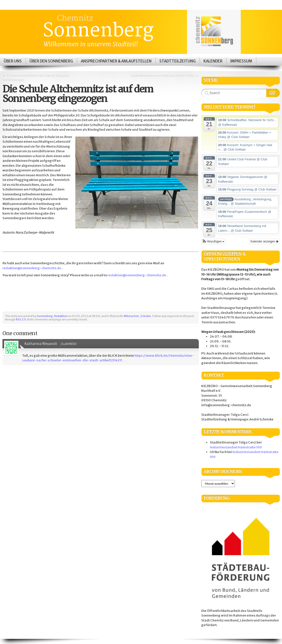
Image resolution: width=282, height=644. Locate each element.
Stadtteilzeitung (177, 61)
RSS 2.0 (21, 319)
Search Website (273, 93)
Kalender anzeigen (264, 241)
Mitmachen (131, 316)
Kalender (213, 61)
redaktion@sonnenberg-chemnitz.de (32, 268)
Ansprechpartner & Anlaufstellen (116, 61)
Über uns (13, 61)
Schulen (146, 316)
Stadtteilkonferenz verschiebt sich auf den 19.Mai (162, 76)
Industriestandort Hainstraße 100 (236, 447)
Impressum (241, 61)
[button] (214, 241)
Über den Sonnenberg (51, 61)
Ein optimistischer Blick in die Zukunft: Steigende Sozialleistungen (36, 78)
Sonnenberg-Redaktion (52, 316)
